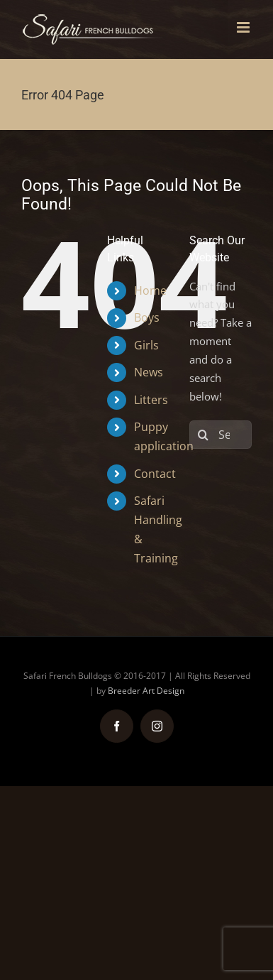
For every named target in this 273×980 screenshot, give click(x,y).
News (149, 372)
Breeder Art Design (146, 691)
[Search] (204, 435)
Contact (155, 474)
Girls (146, 345)
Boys (147, 317)
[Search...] (221, 435)
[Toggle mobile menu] (244, 27)
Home (150, 290)
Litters (151, 400)
